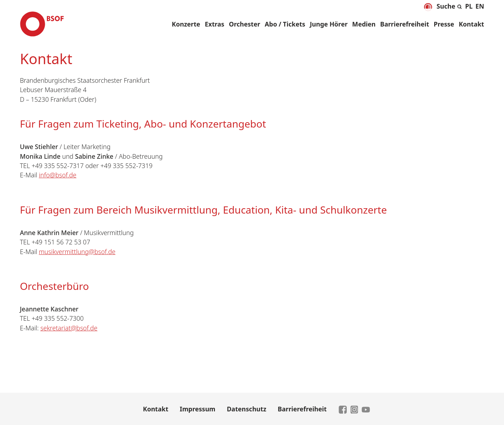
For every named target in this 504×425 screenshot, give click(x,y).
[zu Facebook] (343, 409)
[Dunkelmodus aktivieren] (428, 7)
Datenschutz (246, 409)
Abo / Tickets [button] (285, 24)
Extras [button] (215, 24)
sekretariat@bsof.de (69, 328)
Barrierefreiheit (405, 24)
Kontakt (472, 24)
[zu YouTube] (366, 409)
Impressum (198, 409)
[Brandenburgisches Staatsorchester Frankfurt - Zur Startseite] (42, 24)
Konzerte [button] (186, 24)
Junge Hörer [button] (329, 24)
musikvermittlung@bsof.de (77, 252)
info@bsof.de (57, 175)
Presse (444, 24)
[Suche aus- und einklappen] (450, 5)
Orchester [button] (244, 24)
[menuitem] (469, 6)
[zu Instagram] (354, 409)
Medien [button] (364, 24)
